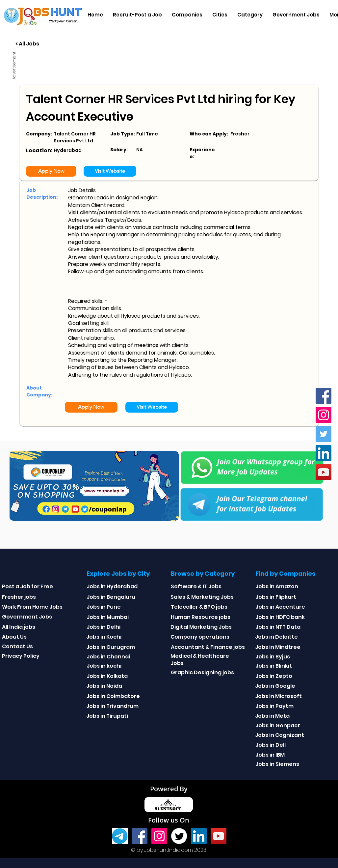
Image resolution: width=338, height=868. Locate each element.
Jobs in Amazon (277, 586)
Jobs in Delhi (104, 627)
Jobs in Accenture (280, 607)
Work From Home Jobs (32, 607)
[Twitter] (324, 434)
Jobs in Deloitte (276, 637)
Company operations (200, 637)
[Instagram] (324, 415)
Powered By (169, 789)
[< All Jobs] (52, 44)
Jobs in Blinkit (274, 666)
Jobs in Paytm (274, 706)
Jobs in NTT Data (278, 627)
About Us (14, 637)
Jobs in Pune (104, 607)
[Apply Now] (51, 171)
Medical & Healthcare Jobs (200, 660)
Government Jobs (27, 617)
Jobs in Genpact (278, 725)
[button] (187, 15)
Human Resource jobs (201, 617)
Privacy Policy (21, 656)
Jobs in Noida (104, 686)
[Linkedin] (324, 453)
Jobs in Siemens (277, 764)
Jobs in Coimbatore (113, 696)
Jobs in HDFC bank (280, 617)
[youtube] (324, 472)
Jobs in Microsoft (278, 696)
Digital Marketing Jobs (201, 627)
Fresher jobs (19, 597)
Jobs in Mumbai (108, 617)
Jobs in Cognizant (280, 735)
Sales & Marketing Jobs (202, 597)
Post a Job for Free (27, 586)
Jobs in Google (275, 686)
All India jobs (19, 627)
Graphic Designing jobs (202, 672)
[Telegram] (120, 836)
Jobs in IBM (270, 755)
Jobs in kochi (104, 666)
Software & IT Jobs (196, 586)
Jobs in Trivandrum (112, 706)
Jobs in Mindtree (278, 647)
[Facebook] (324, 396)
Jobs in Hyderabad (112, 586)
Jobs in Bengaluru (111, 597)
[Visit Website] (110, 171)
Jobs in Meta (272, 716)
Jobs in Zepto (274, 676)
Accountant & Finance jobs (208, 647)
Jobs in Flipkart (276, 597)
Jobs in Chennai (108, 657)
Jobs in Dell (271, 745)
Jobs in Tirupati (107, 716)
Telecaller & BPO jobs (199, 607)
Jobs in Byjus (273, 657)
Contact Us (17, 646)
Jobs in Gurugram (111, 647)
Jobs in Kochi (104, 637)
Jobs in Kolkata (107, 676)
